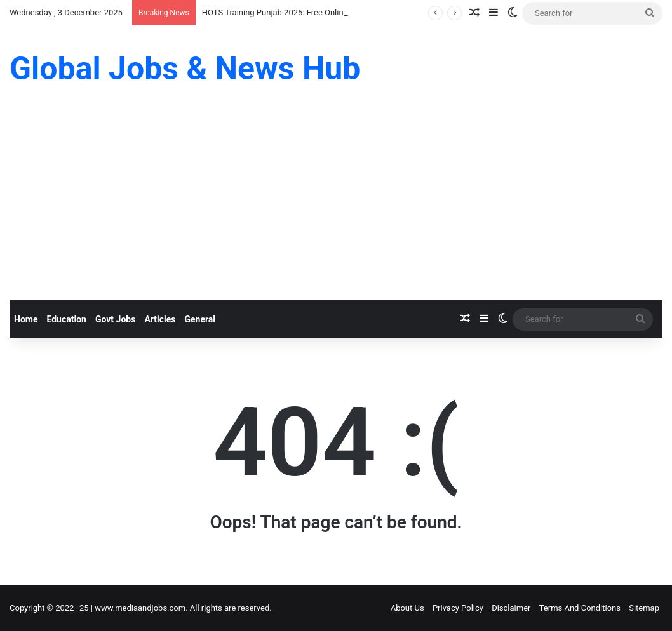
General (200, 319)
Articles (160, 319)
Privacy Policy (458, 608)
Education (66, 319)
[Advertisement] (336, 205)
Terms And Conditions (580, 608)
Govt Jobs (115, 319)
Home (26, 319)
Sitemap (644, 608)
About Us (407, 608)
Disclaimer (511, 608)
